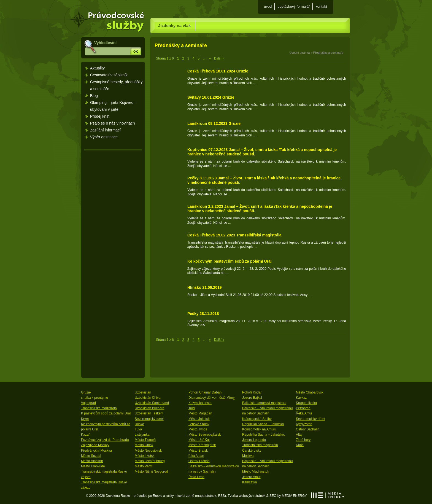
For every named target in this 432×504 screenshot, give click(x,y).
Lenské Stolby (199, 424)
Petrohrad (303, 408)
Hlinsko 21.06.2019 (205, 287)
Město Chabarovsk (310, 392)
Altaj (299, 435)
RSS (221, 496)
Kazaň (86, 435)
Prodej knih (100, 116)
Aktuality (97, 68)
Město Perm (144, 466)
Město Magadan (200, 413)
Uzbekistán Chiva (148, 398)
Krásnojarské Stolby (257, 419)
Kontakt (321, 6)
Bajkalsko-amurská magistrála (264, 403)
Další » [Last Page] (219, 58)
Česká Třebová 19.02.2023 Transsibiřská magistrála (234, 235)
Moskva (248, 456)
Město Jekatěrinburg (150, 461)
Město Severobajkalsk (205, 435)
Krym (85, 419)
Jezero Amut (251, 477)
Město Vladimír (92, 461)
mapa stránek (206, 496)
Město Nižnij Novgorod (151, 471)
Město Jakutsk (199, 419)
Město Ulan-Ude (93, 466)
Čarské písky (252, 451)
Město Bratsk (198, 451)
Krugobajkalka (306, 403)
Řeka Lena (196, 477)
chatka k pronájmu (94, 398)
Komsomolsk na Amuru (259, 429)
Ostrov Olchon (199, 461)
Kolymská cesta (200, 403)
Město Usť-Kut (199, 440)
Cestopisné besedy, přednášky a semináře (116, 85)
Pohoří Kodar (252, 392)
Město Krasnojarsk (202, 445)
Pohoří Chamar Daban (205, 392)
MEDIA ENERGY (328, 495)
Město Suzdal (91, 456)
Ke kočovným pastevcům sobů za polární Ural (229, 261)
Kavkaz (301, 398)
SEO (273, 496)
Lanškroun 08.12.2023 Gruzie (214, 123)
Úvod (268, 6)
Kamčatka (249, 482)
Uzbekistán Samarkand (152, 403)
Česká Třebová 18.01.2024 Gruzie (218, 71)
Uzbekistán (143, 392)
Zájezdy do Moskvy (95, 445)
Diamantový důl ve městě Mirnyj (212, 398)
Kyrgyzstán (304, 424)
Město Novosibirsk (148, 451)
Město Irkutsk (145, 456)
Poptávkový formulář (294, 6)
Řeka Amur (304, 413)
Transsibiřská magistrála (99, 408)
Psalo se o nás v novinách (113, 123)
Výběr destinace (104, 137)
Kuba (300, 445)
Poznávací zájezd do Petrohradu (105, 440)
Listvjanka (142, 435)
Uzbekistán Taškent (149, 413)
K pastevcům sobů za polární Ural (106, 413)
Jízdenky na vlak (174, 25)
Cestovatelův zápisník (109, 75)
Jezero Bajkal (252, 398)
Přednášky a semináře (328, 53)
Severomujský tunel (149, 419)
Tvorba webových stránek (247, 496)
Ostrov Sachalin (308, 429)
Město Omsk (144, 445)
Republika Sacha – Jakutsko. (264, 435)
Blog (94, 96)
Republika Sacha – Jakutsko (263, 424)
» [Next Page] (210, 58)
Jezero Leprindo (254, 440)
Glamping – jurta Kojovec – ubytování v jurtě (113, 106)
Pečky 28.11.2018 (203, 314)
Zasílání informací (105, 130)
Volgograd (88, 403)
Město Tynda (198, 429)
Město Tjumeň (145, 440)
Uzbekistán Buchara (149, 408)
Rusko (139, 424)
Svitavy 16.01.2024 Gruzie (211, 97)
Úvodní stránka (114, 19)
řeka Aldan (196, 456)
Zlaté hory (303, 440)
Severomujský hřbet (310, 419)
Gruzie (86, 392)
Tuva (138, 429)
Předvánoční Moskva (96, 451)
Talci (192, 408)
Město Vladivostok (256, 471)
